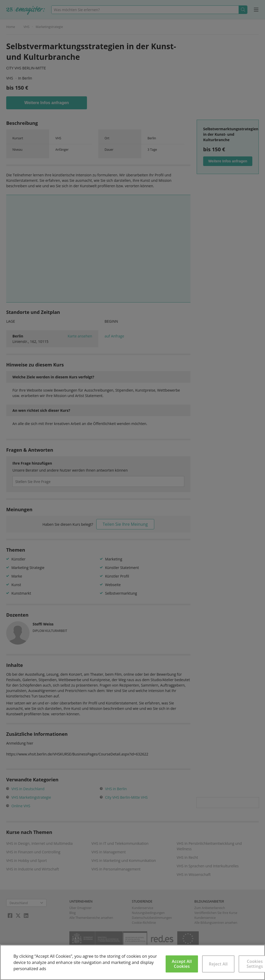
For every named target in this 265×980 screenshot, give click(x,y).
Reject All (218, 964)
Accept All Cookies (182, 964)
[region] (132, 962)
